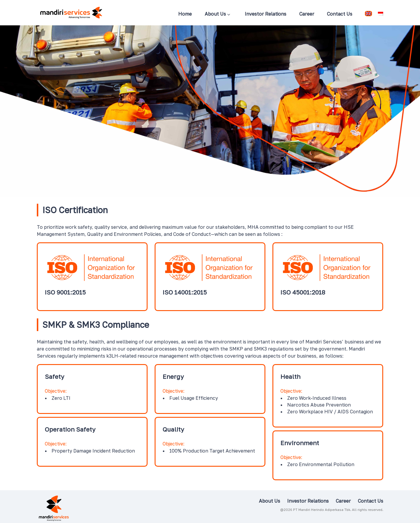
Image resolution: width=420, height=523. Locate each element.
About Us (217, 14)
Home (185, 14)
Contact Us (340, 14)
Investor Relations (266, 14)
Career (307, 14)
